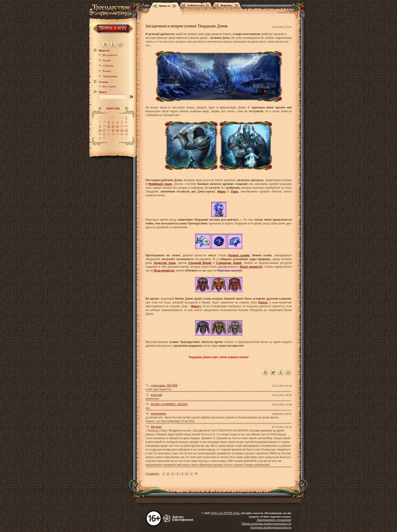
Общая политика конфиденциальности (266, 524)
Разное (107, 71)
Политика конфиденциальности (271, 527)
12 (113, 126)
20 (117, 130)
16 (100, 130)
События (108, 66)
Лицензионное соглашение (274, 520)
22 (126, 130)
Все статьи (109, 86)
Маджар (156, 427)
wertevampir (159, 413)
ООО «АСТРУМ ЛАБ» (226, 513)
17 (104, 130)
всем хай (157, 395)
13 (117, 126)
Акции (107, 60)
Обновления (110, 76)
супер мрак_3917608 (164, 385)
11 (109, 126)
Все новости (110, 55)
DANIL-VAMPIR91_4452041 (169, 404)
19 (113, 130)
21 (122, 130)
